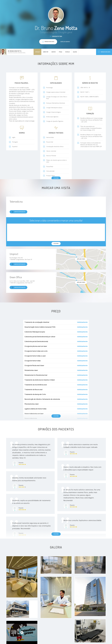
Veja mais (56, 178)
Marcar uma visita (104, 52)
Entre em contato (65, 42)
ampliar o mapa (81, 259)
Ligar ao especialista (18, 212)
